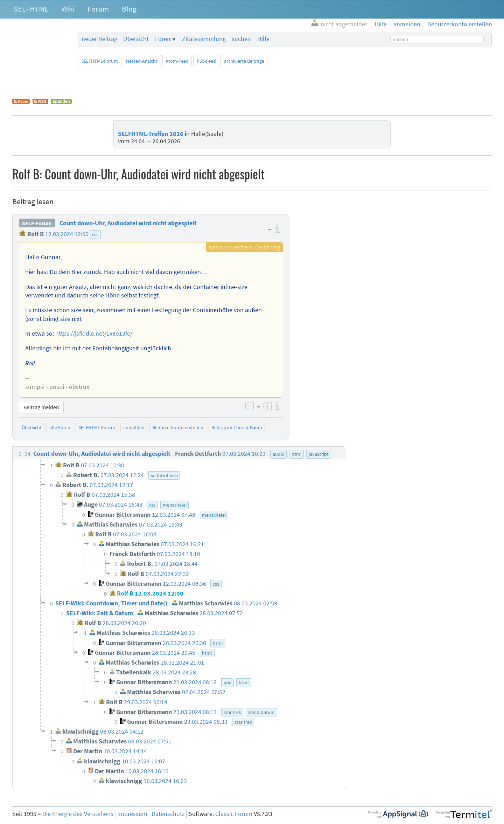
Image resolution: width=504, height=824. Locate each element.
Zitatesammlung (204, 39)
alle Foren (60, 427)
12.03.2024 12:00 (67, 234)
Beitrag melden (41, 407)
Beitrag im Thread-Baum (237, 427)
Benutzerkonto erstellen (178, 427)
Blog (129, 9)
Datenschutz (168, 814)
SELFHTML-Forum (100, 61)
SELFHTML (31, 9)
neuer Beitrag (99, 39)
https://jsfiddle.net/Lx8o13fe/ (94, 334)
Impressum (132, 814)
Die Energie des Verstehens (78, 814)
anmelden (134, 427)
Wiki (68, 9)
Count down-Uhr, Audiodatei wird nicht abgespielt (128, 223)
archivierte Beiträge (244, 61)
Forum (98, 9)
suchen (241, 39)
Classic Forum (234, 814)
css (95, 234)
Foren (163, 39)
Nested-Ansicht (142, 61)
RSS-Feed (206, 61)
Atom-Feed (177, 61)
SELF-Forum (37, 223)
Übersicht (136, 39)
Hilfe (263, 39)
